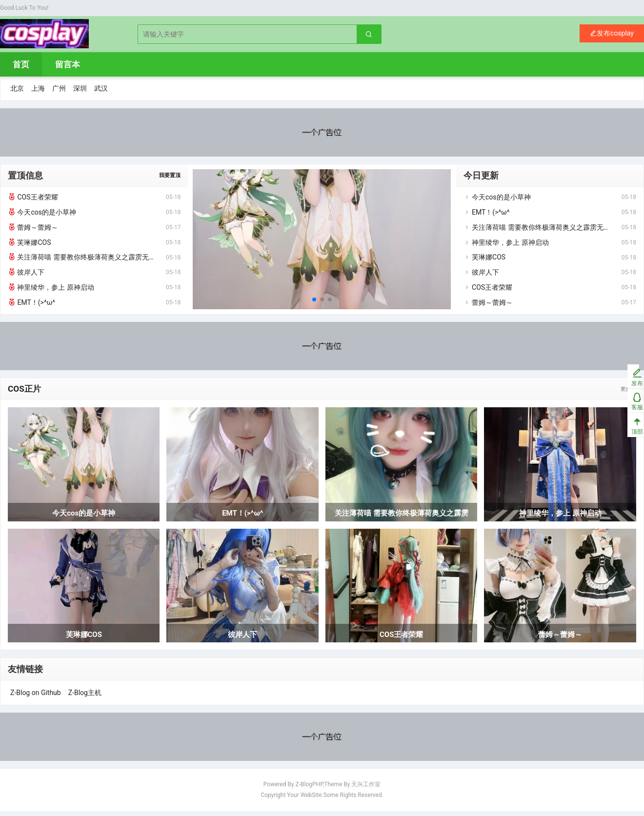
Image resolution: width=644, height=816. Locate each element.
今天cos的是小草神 (42, 216)
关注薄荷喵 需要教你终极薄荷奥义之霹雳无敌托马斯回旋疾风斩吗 (83, 261)
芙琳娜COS (30, 246)
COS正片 (25, 393)
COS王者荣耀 (33, 201)
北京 (17, 92)
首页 (21, 68)
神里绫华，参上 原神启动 (51, 291)
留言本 (68, 68)
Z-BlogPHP (309, 789)
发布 (627, 378)
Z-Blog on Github (36, 697)
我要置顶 (170, 179)
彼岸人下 (26, 276)
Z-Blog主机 (85, 697)
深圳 (80, 92)
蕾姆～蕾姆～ (33, 230)
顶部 (627, 433)
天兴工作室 (366, 789)
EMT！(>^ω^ (31, 306)
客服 (627, 406)
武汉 (101, 92)
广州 (59, 92)
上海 (38, 92)
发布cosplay (612, 35)
